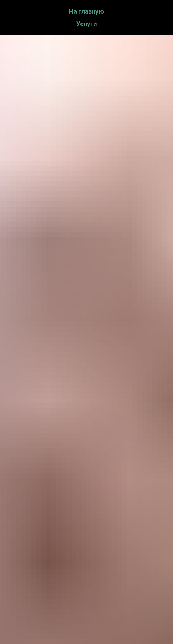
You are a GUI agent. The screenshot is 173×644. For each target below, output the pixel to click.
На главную (86, 11)
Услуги (87, 24)
